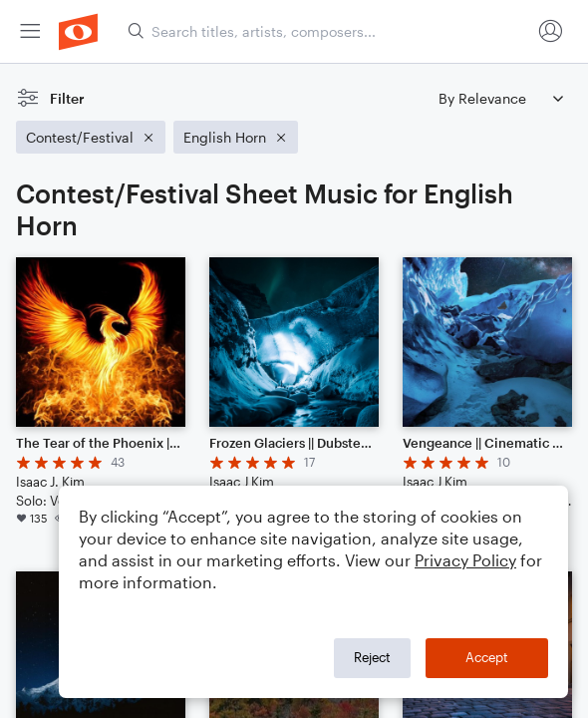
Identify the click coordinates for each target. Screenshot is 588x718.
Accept (487, 657)
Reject (372, 657)
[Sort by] (500, 98)
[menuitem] (30, 31)
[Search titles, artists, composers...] (329, 31)
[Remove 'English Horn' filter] (236, 137)
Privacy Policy (465, 560)
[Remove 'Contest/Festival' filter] (91, 137)
